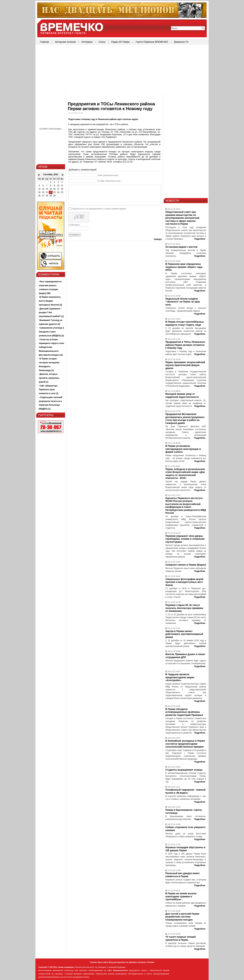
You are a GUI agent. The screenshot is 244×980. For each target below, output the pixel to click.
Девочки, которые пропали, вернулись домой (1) (49, 378)
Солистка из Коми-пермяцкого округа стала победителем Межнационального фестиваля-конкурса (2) (51, 347)
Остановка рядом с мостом (181, 247)
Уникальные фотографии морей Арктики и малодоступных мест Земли (184, 582)
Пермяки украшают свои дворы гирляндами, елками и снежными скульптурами (185, 539)
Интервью (87, 42)
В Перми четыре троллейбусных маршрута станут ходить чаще (185, 323)
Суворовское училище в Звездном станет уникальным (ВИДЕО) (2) (51, 332)
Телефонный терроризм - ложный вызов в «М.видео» (185, 791)
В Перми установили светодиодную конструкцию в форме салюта (183, 449)
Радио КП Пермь (121, 42)
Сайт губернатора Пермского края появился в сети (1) (49, 390)
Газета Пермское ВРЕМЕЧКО (152, 42)
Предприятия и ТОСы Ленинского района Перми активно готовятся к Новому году (185, 345)
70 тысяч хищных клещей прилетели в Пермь (180, 938)
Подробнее (200, 239)
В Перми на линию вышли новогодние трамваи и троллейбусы (181, 896)
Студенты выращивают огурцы (184, 770)
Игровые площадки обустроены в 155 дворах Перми (185, 849)
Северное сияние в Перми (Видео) (186, 565)
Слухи (102, 42)
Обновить (75, 225)
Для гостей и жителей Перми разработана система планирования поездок (182, 917)
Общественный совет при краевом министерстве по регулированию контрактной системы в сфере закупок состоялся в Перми (182, 218)
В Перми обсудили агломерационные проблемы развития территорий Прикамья (184, 712)
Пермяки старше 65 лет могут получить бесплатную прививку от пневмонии (184, 608)
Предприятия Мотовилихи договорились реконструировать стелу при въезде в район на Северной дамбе (185, 419)
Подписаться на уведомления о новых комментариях (99, 209)
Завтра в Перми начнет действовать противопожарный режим (184, 634)
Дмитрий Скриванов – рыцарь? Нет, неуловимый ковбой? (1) (51, 313)
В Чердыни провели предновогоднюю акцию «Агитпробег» (180, 677)
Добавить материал (138, 962)
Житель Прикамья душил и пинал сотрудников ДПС (185, 656)
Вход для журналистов (118, 962)
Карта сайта (103, 962)
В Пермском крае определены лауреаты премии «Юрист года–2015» (184, 267)
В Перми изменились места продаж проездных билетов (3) (50, 301)
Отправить (75, 235)
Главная (44, 42)
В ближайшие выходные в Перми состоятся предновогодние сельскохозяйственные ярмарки (185, 744)
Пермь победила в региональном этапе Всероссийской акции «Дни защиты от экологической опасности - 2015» (185, 474)
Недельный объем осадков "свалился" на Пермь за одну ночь (183, 302)
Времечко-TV (181, 42)
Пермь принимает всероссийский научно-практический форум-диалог (185, 365)
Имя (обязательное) (108, 175)
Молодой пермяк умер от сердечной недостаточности (182, 395)
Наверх (158, 239)
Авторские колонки (65, 42)
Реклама (151, 962)
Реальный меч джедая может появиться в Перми (183, 875)
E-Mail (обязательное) (109, 181)
